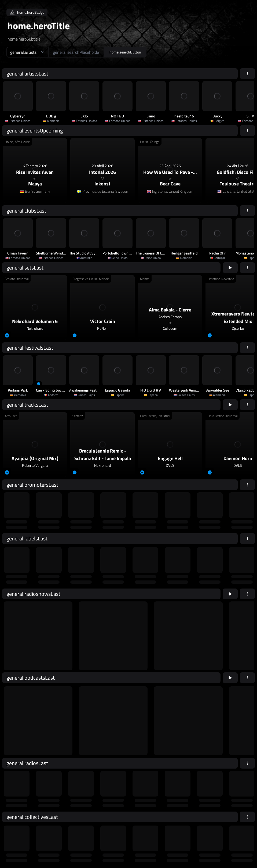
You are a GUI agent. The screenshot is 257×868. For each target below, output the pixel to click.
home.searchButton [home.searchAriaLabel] (125, 52)
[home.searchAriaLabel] (76, 52)
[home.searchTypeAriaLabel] (27, 52)
